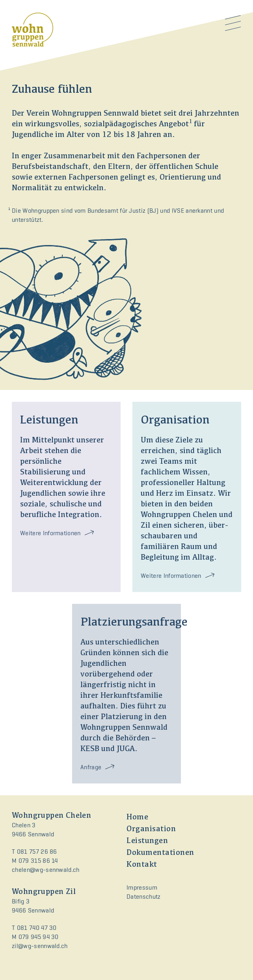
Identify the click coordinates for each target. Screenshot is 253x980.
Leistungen (147, 841)
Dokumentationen (160, 853)
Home (137, 817)
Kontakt (142, 865)
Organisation (151, 829)
